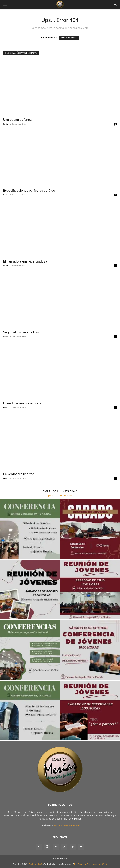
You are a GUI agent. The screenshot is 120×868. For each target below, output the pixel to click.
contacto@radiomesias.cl (67, 825)
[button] (5, 4)
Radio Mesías (75, 819)
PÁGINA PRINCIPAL (69, 38)
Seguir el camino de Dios (21, 332)
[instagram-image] (30, 529)
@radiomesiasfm (60, 496)
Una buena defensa (17, 120)
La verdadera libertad (19, 474)
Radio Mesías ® (36, 864)
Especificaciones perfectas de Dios (29, 191)
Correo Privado (60, 859)
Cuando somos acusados (22, 403)
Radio (6, 124)
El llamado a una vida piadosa (25, 261)
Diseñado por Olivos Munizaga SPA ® (91, 864)
